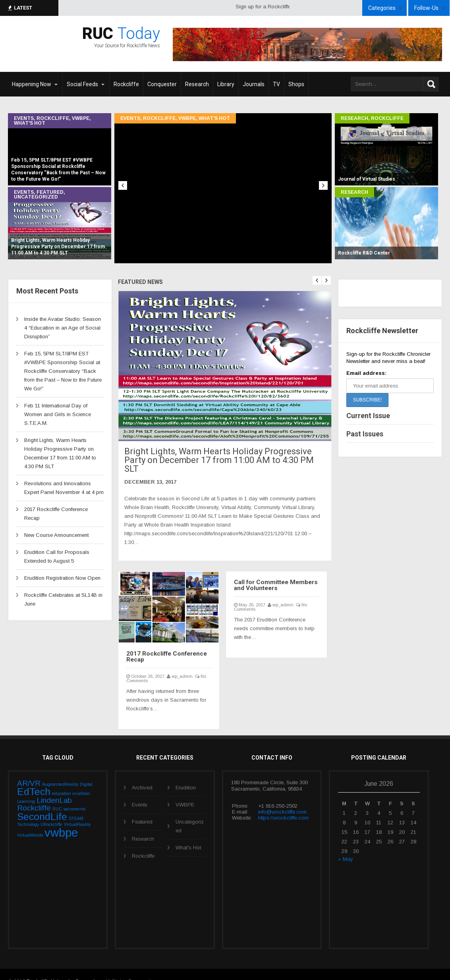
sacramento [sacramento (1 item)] (74, 795)
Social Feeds (82, 84)
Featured (50, 192)
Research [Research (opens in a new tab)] (197, 84)
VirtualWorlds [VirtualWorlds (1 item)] (30, 821)
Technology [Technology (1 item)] (28, 810)
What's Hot (30, 123)
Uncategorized (36, 197)
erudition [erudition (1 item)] (81, 779)
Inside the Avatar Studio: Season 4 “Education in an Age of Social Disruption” (63, 328)
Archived (142, 774)
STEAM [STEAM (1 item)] (76, 804)
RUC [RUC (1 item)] (57, 795)
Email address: (366, 373)
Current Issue (368, 416)
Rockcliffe (53, 118)
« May (346, 845)
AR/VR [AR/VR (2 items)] (29, 769)
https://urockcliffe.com (283, 804)
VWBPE (81, 118)
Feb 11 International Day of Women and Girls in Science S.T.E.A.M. (58, 414)
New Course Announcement (56, 535)
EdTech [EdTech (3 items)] (34, 778)
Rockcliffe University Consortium (64, 967)
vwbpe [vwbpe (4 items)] (61, 819)
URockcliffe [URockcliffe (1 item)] (51, 810)
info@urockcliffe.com (282, 798)
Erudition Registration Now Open (62, 578)
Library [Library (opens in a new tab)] (226, 84)
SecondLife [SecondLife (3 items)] (42, 803)
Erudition (186, 774)
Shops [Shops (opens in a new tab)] (296, 84)
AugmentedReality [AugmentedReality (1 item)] (60, 770)
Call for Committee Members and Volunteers (276, 573)
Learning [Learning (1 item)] (26, 788)
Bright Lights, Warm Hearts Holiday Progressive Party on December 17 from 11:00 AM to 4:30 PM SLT (212, 454)
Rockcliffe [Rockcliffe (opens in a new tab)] (126, 84)
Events (24, 118)
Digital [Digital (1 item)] (86, 770)
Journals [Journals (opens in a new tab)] (254, 84)
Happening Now (32, 84)
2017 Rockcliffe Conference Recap (161, 644)
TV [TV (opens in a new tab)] (276, 84)
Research (354, 118)
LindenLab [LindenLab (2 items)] (54, 787)
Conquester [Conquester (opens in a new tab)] (162, 84)
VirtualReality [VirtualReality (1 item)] (77, 810)
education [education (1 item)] (62, 779)
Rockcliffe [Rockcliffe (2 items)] (34, 794)
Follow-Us (426, 8)
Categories (382, 8)
